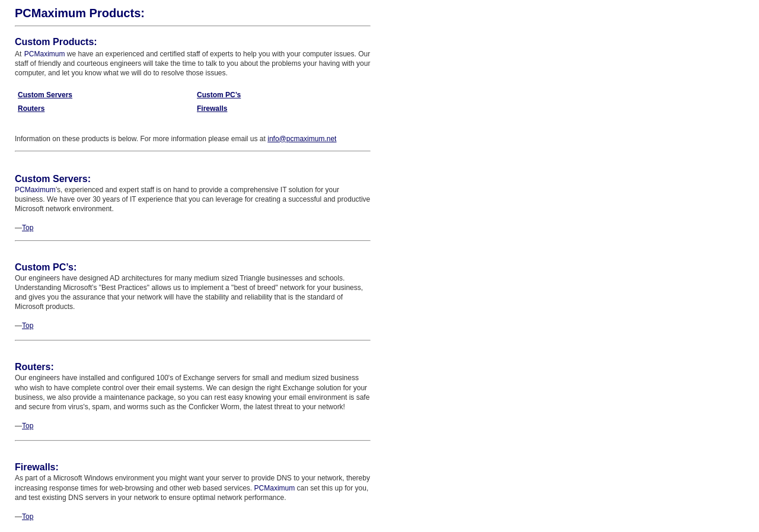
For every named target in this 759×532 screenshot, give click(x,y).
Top (28, 228)
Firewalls (212, 109)
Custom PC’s (219, 95)
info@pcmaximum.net (302, 139)
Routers (31, 109)
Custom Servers (45, 95)
